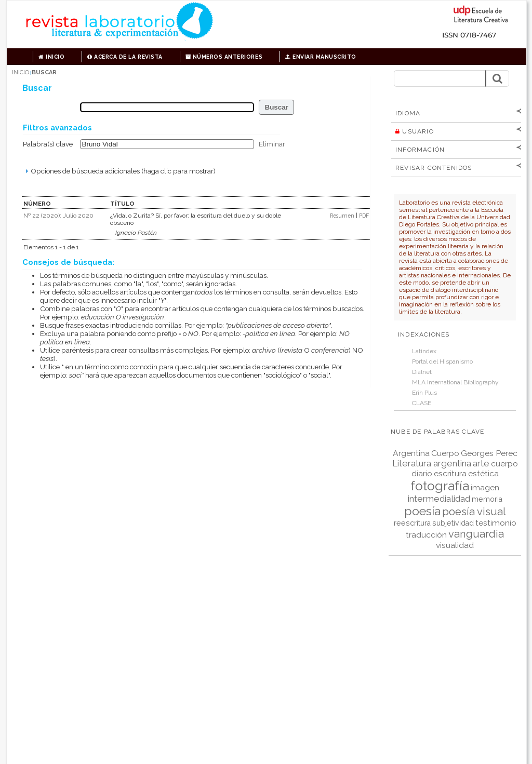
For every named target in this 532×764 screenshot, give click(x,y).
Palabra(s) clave (48, 144)
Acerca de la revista (125, 57)
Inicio (51, 57)
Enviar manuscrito (321, 57)
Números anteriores (224, 57)
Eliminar (272, 144)
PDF (364, 216)
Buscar (44, 72)
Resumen (343, 216)
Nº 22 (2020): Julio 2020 (58, 216)
